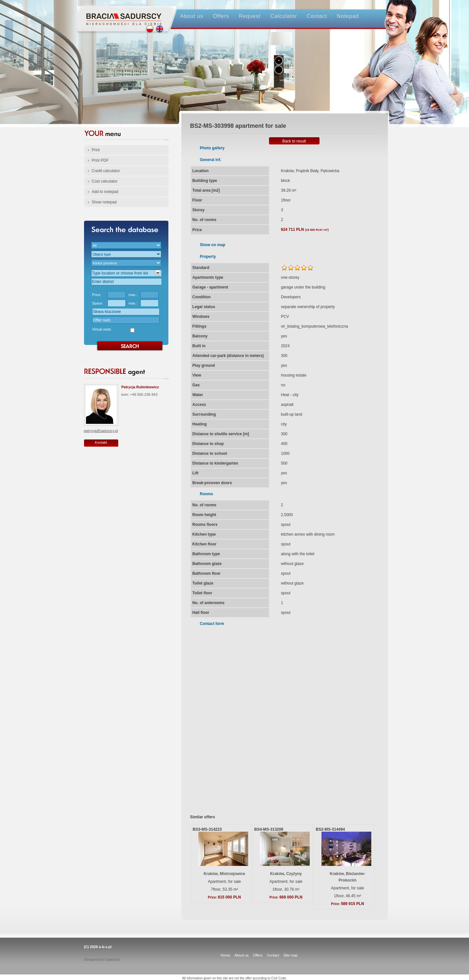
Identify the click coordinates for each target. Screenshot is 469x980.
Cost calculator (105, 181)
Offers (221, 16)
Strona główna (121, 14)
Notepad (348, 16)
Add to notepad (105, 192)
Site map (290, 955)
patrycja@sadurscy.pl (101, 431)
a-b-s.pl (105, 947)
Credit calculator (106, 171)
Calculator (284, 16)
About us (192, 16)
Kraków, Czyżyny (286, 874)
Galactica (112, 959)
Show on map (213, 245)
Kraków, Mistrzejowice (224, 874)
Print (96, 150)
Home (226, 955)
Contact (317, 16)
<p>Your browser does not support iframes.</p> (280, 716)
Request (250, 16)
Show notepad (104, 202)
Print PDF (100, 160)
